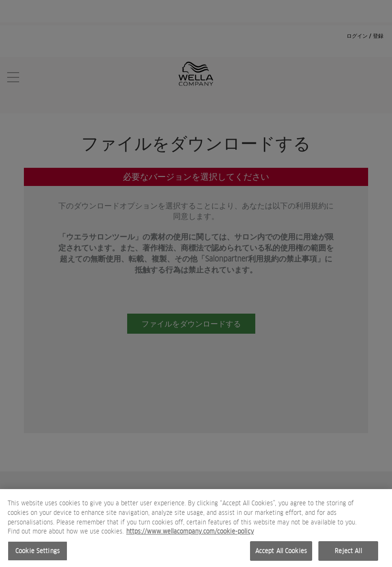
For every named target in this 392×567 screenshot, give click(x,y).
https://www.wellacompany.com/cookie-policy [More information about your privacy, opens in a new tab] (190, 535)
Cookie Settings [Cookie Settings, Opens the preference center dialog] (38, 555)
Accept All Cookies (281, 555)
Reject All (348, 555)
